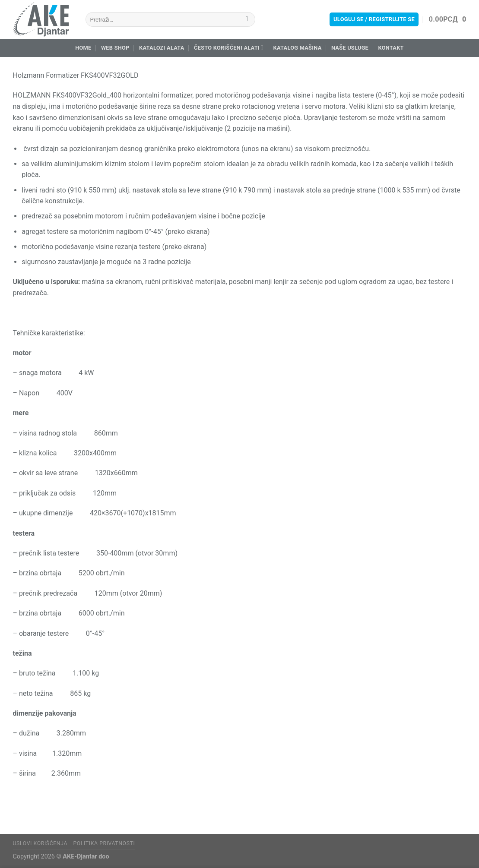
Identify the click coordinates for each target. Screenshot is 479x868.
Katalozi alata (162, 48)
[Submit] (247, 19)
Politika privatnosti (104, 843)
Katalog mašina (298, 48)
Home (83, 48)
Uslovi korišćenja (40, 843)
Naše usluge (350, 48)
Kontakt (391, 48)
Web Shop (115, 48)
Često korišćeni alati (229, 48)
